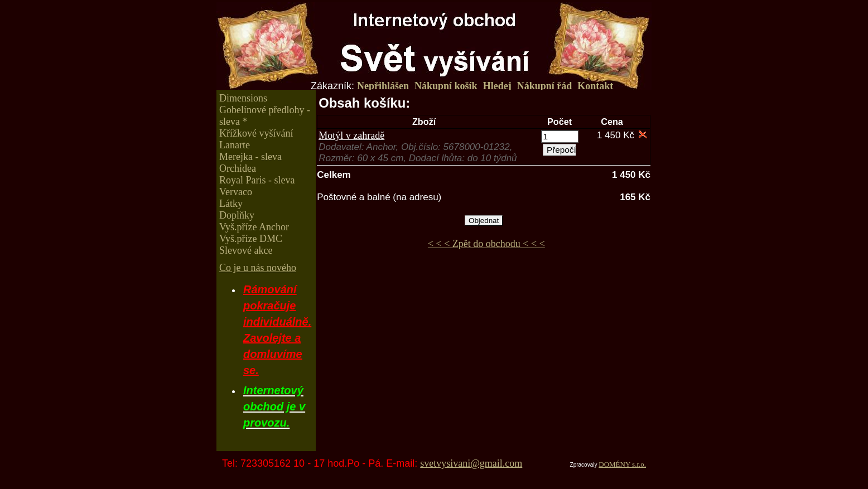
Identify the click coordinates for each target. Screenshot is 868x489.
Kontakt (595, 86)
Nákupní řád (545, 86)
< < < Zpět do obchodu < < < (486, 244)
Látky (231, 204)
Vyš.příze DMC (251, 239)
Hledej (497, 86)
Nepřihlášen (383, 86)
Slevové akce (246, 250)
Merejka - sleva (250, 157)
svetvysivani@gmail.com (471, 463)
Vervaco (236, 192)
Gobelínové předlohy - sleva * (265, 116)
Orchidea (238, 168)
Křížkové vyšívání (256, 133)
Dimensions (243, 98)
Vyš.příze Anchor (254, 227)
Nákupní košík (446, 86)
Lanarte (235, 145)
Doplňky (237, 215)
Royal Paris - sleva (257, 180)
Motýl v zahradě (351, 135)
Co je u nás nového (258, 268)
